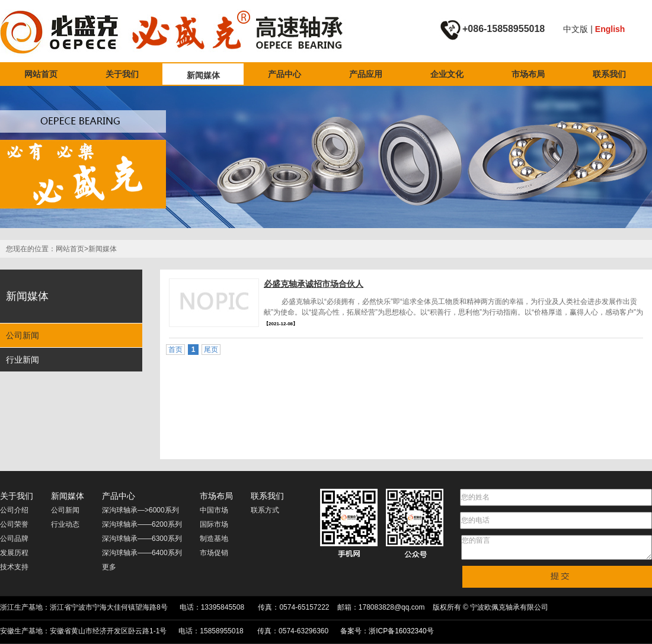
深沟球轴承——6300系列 (142, 539)
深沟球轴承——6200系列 (142, 524)
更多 (109, 567)
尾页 (211, 350)
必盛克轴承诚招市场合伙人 (314, 284)
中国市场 (214, 510)
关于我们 (122, 74)
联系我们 (609, 74)
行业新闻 (23, 360)
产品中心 (285, 74)
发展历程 (14, 553)
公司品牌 (14, 539)
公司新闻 (23, 335)
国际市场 (214, 524)
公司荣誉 (14, 524)
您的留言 (557, 547)
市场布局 (528, 74)
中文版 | (579, 29)
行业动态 (65, 524)
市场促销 (214, 553)
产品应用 (366, 74)
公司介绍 (14, 510)
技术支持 (14, 567)
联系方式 (265, 510)
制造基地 (214, 539)
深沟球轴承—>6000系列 (140, 510)
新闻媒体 (203, 75)
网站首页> (72, 249)
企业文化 (447, 74)
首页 (175, 350)
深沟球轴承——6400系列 (142, 553)
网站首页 (41, 74)
